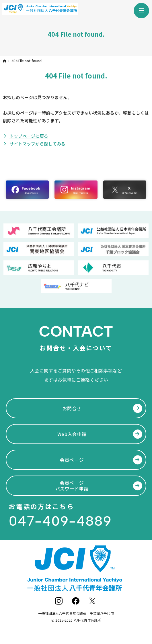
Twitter (93, 601)
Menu (141, 11)
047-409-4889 (60, 521)
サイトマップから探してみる (37, 144)
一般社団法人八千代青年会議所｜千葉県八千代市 (76, 613)
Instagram (59, 601)
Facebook (76, 601)
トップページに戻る (29, 136)
